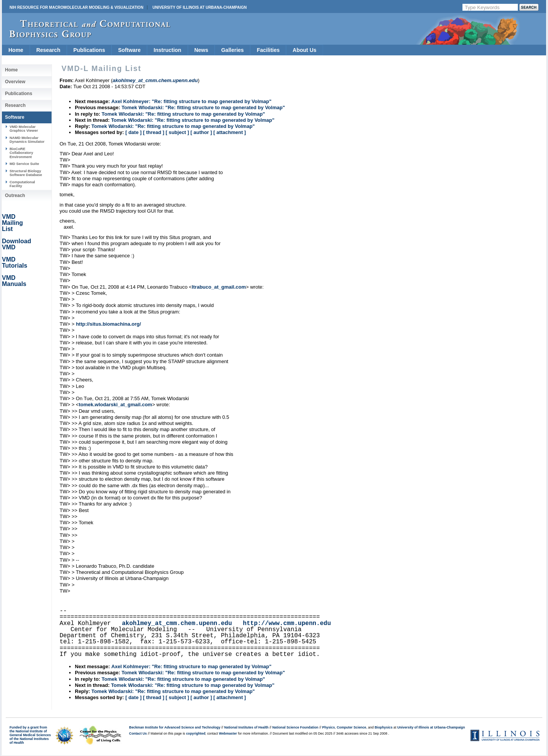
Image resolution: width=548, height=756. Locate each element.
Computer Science (352, 727)
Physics (329, 727)
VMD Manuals (14, 281)
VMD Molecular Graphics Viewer (24, 128)
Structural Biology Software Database (26, 173)
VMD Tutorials (15, 262)
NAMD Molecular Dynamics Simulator (27, 140)
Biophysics (384, 727)
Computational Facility (22, 184)
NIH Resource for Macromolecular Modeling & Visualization (76, 7)
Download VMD (16, 244)
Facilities (268, 50)
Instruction (167, 50)
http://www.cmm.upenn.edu (287, 624)
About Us (304, 50)
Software (129, 50)
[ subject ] (177, 132)
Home (16, 50)
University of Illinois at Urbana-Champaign (200, 7)
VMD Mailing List (12, 223)
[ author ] (201, 132)
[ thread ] (154, 132)
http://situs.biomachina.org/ (108, 324)
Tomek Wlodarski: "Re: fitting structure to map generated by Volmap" (203, 107)
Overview (15, 82)
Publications (89, 50)
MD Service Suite (24, 164)
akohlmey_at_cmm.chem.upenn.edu (177, 624)
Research (48, 50)
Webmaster (228, 733)
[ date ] (133, 132)
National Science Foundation (295, 727)
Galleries (232, 50)
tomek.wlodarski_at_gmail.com (115, 405)
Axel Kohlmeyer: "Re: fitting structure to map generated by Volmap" (191, 101)
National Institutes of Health (246, 727)
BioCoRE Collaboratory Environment (21, 153)
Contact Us (138, 733)
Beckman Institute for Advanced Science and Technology (175, 727)
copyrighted (196, 733)
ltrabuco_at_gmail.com (219, 287)
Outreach (15, 195)
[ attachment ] (230, 132)
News (201, 50)
